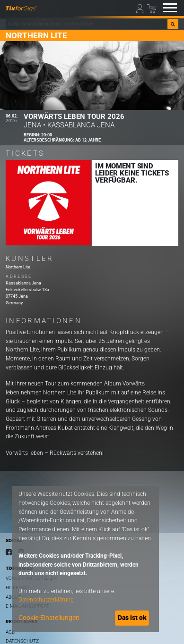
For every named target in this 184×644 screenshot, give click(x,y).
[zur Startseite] (21, 8)
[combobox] (87, 24)
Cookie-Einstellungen (49, 618)
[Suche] (173, 24)
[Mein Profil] (141, 8)
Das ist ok (132, 618)
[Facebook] (9, 552)
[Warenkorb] (152, 8)
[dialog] (85, 559)
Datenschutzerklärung (46, 600)
